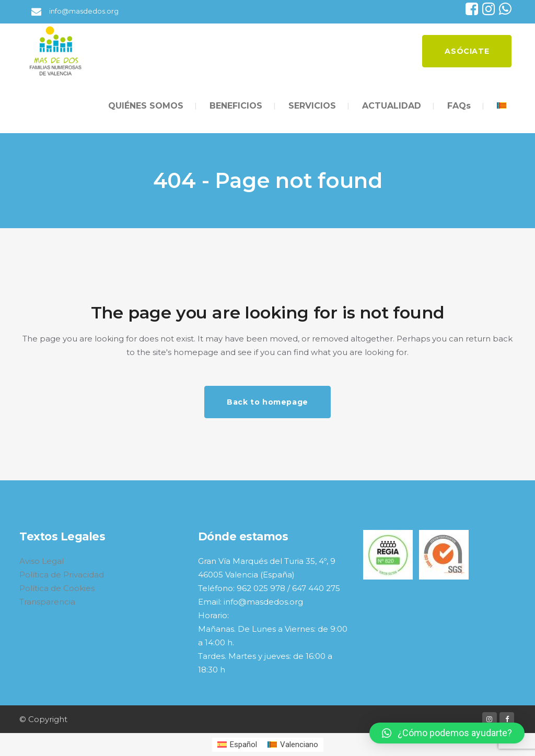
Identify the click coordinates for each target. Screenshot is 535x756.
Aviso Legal (42, 561)
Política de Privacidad (62, 575)
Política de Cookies (57, 588)
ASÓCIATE (458, 51)
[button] (447, 733)
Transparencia (47, 602)
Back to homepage (267, 402)
